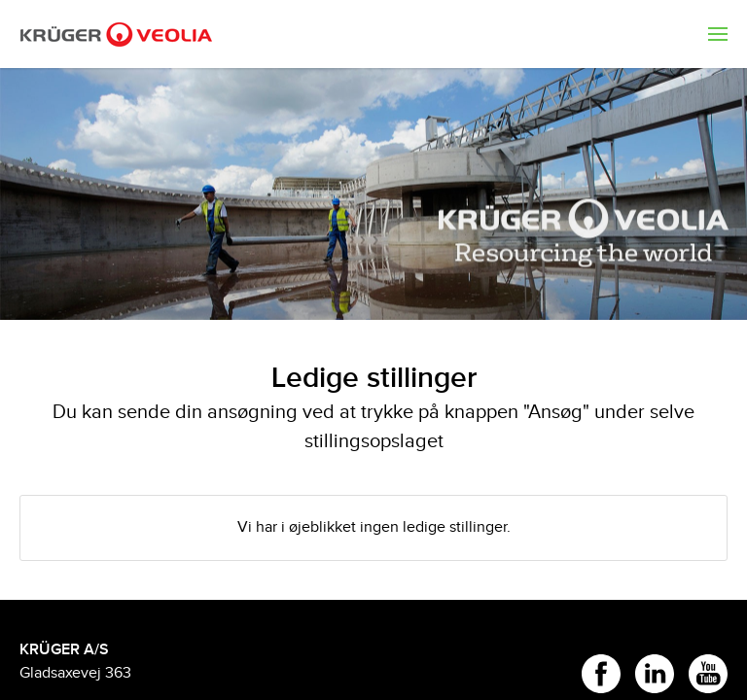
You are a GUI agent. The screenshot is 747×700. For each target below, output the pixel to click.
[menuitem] (718, 34)
